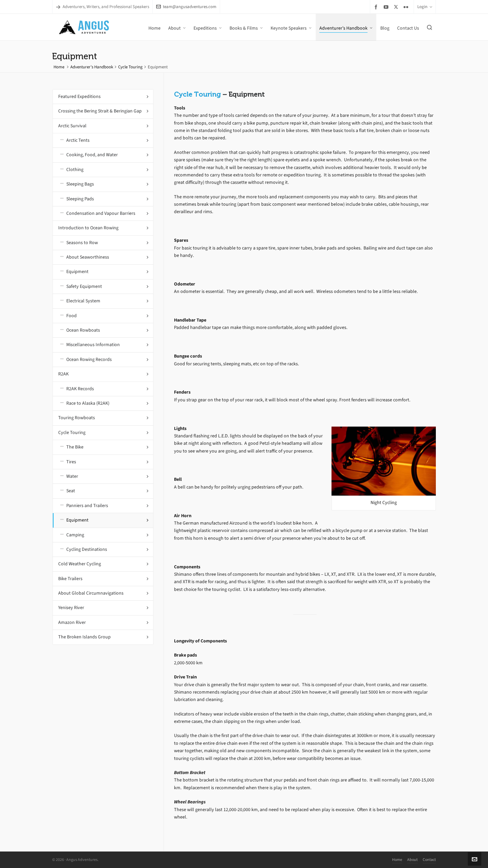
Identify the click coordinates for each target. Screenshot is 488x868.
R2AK (63, 374)
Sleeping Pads (80, 199)
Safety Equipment (84, 286)
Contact (429, 860)
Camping (75, 535)
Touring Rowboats (77, 418)
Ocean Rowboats (83, 330)
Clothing (75, 170)
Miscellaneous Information (93, 345)
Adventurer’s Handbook (92, 67)
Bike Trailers (70, 579)
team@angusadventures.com (186, 7)
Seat (71, 491)
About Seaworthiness (88, 257)
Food (72, 316)
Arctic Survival (72, 126)
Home (59, 67)
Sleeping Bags (80, 184)
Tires (71, 462)
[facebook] (377, 7)
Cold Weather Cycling (80, 564)
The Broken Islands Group (84, 637)
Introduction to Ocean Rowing (88, 228)
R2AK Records (80, 389)
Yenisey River (71, 608)
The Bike (75, 447)
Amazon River (72, 622)
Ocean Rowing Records (89, 359)
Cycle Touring (130, 67)
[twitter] (397, 7)
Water (72, 476)
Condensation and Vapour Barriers (101, 213)
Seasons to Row (82, 243)
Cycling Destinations (87, 549)
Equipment (77, 272)
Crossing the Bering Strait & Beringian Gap (100, 111)
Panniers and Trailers (87, 506)
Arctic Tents (78, 140)
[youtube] (387, 7)
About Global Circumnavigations (91, 593)
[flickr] (407, 7)
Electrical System (83, 301)
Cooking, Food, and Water (92, 155)
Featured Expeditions (79, 96)
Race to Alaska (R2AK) (88, 403)
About (412, 860)
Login (425, 7)
